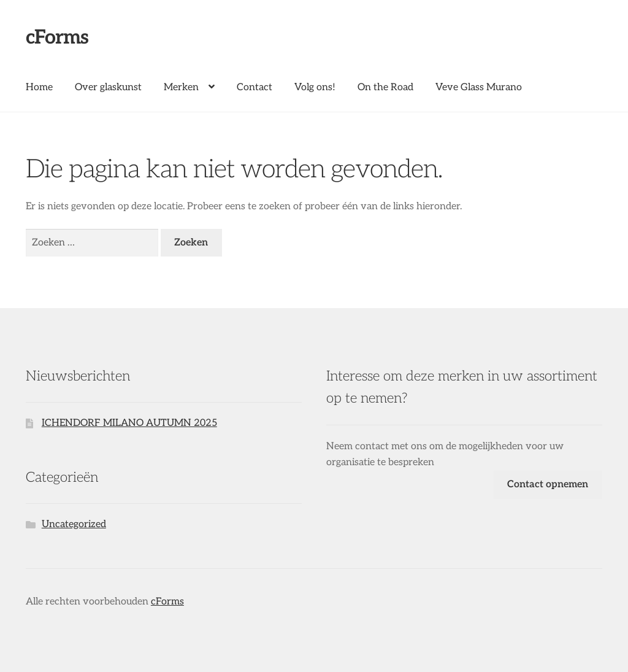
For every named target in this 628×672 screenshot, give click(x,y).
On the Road (385, 87)
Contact (255, 87)
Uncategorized (74, 524)
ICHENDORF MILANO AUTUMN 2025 (129, 423)
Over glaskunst (108, 87)
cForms (57, 37)
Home (39, 87)
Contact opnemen (548, 485)
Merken (181, 87)
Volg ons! (315, 87)
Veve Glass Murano (479, 87)
